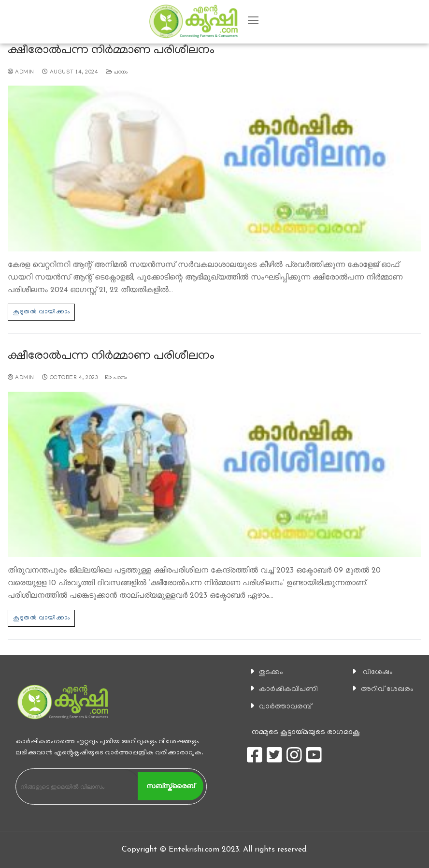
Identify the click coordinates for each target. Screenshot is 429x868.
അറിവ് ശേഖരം (387, 690)
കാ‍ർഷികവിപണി (288, 690)
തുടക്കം (271, 673)
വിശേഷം (378, 673)
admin (21, 73)
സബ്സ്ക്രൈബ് (171, 786)
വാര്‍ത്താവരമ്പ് (285, 707)
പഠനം (117, 73)
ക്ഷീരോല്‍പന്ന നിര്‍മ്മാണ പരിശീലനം (111, 51)
